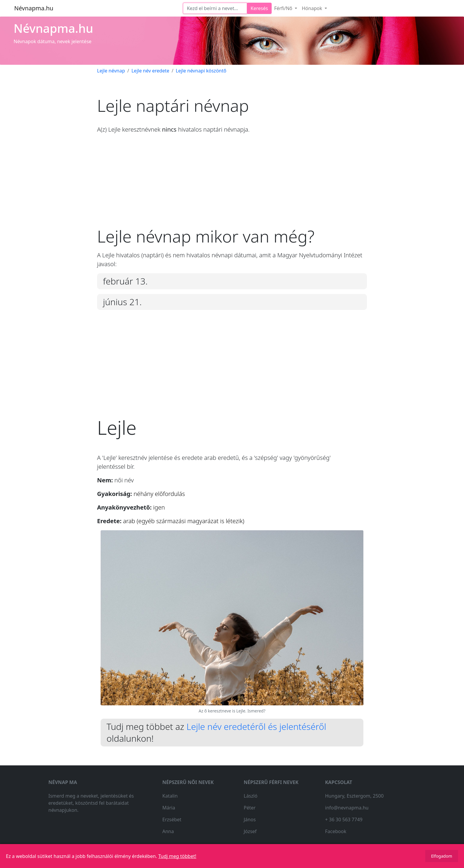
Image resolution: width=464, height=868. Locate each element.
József (250, 831)
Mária (169, 808)
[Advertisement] (232, 185)
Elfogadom (442, 856)
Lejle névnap (111, 71)
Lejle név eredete (150, 71)
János (250, 819)
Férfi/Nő (284, 8)
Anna (168, 831)
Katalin (170, 796)
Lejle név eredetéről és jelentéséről (256, 726)
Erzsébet (172, 819)
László (251, 796)
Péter (250, 808)
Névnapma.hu (34, 8)
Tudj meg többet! (177, 856)
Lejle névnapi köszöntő (201, 71)
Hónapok (313, 8)
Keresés (259, 8)
